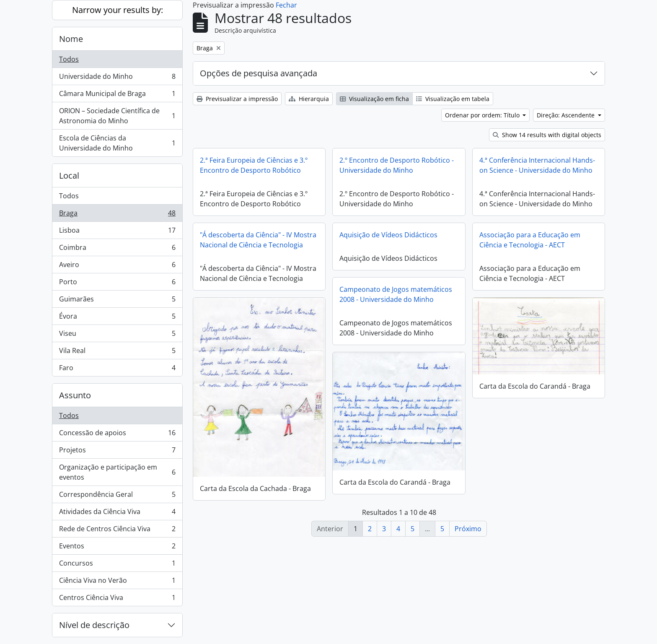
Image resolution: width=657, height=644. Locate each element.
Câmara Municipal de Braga (117, 95)
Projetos (117, 452)
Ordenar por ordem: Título (483, 115)
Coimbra (117, 249)
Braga (117, 215)
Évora (117, 318)
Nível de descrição (94, 625)
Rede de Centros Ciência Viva (117, 531)
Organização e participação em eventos (117, 472)
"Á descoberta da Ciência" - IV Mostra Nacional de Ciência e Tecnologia (258, 240)
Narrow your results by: (118, 10)
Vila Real (117, 352)
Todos (69, 59)
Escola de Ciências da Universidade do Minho (117, 143)
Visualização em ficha (374, 99)
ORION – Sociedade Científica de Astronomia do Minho (117, 116)
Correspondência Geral (117, 496)
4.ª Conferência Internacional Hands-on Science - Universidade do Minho (537, 165)
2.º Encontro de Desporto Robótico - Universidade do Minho (397, 165)
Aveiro (117, 266)
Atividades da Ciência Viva (117, 513)
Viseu (117, 335)
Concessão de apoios (117, 435)
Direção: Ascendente (566, 115)
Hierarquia (309, 99)
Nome (71, 39)
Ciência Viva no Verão (117, 582)
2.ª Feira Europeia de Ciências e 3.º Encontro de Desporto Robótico (254, 165)
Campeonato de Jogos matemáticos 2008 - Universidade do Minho (396, 294)
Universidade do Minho (117, 78)
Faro (117, 369)
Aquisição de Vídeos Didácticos (388, 235)
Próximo (468, 529)
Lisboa (117, 232)
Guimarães (117, 301)
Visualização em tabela (453, 99)
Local (69, 175)
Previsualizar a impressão (237, 99)
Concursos (117, 565)
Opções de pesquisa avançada (259, 73)
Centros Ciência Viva (117, 599)
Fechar (286, 5)
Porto (117, 284)
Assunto (75, 395)
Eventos (117, 548)
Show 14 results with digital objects (547, 135)
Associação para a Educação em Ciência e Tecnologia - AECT (530, 240)
